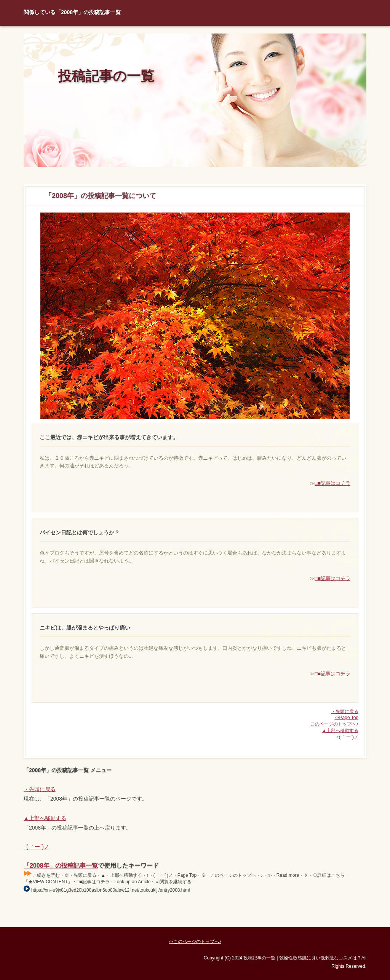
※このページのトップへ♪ (195, 942)
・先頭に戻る (345, 711)
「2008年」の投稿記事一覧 (61, 866)
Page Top (340, 921)
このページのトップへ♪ (334, 724)
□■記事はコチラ (332, 483)
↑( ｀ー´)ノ (348, 737)
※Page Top (347, 718)
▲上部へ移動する (340, 731)
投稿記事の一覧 (106, 76)
